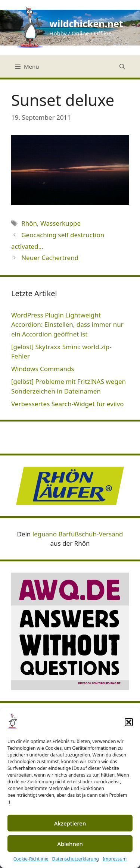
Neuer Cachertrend (50, 258)
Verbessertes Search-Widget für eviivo (68, 404)
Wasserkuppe (60, 223)
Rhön (29, 223)
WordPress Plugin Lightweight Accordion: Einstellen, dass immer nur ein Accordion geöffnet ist (67, 325)
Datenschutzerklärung (76, 859)
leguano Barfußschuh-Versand (78, 534)
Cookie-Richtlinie (31, 859)
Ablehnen (70, 844)
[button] (129, 722)
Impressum (115, 859)
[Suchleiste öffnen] (122, 66)
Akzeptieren (70, 823)
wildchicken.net (86, 23)
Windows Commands (43, 369)
